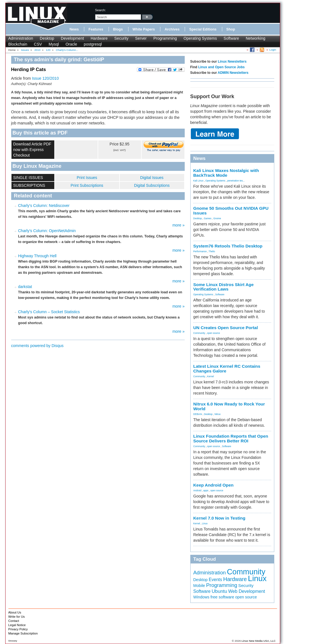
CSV (38, 44)
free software (222, 597)
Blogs (118, 29)
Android (197, 490)
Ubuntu (219, 591)
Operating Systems (200, 38)
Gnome (217, 218)
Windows (202, 597)
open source (214, 333)
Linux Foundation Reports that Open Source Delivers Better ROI (231, 438)
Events (215, 580)
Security (121, 38)
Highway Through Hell (37, 256)
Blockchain (18, 44)
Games (208, 218)
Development (72, 38)
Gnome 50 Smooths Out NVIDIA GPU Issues (231, 211)
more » (179, 225)
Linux (205, 523)
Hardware (99, 38)
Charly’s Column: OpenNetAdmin (47, 231)
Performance (200, 251)
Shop (231, 29)
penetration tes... (236, 181)
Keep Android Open (214, 485)
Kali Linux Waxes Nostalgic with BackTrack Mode (226, 173)
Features (96, 29)
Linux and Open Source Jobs (221, 67)
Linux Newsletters (232, 62)
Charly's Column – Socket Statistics (49, 312)
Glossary (13, 641)
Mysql (54, 44)
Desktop (47, 38)
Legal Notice (17, 625)
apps (206, 490)
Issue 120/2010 (45, 78)
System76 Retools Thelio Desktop (228, 246)
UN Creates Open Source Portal (226, 328)
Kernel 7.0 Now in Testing (219, 518)
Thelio (212, 251)
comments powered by (38, 346)
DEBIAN (198, 414)
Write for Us (17, 617)
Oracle (71, 44)
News (74, 29)
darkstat (25, 287)
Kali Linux (198, 181)
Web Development (247, 591)
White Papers (144, 29)
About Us (15, 612)
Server (141, 38)
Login (273, 50)
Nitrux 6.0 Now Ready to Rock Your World (229, 406)
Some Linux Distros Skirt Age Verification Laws (224, 287)
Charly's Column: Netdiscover (44, 206)
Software (231, 38)
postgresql (93, 44)
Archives (172, 29)
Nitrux (217, 414)
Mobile (199, 586)
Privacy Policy (18, 629)
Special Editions (203, 29)
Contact (14, 621)
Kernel (210, 376)
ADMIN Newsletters (233, 73)
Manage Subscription (23, 633)
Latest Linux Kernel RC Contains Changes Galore (227, 369)
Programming (165, 38)
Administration (21, 38)
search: (101, 10)
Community (199, 333)
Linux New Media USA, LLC (258, 641)
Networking (256, 38)
